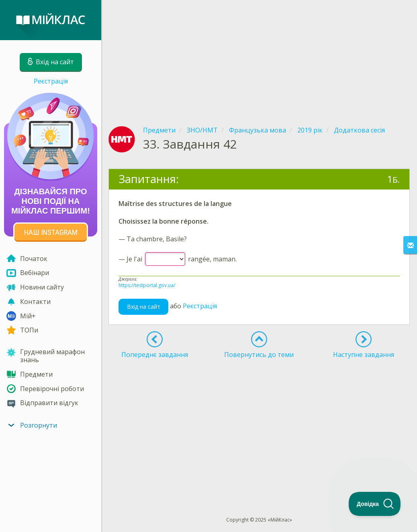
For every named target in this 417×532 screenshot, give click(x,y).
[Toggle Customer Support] (375, 504)
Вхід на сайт (144, 307)
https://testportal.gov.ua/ (147, 285)
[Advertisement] (259, 56)
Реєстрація (51, 81)
